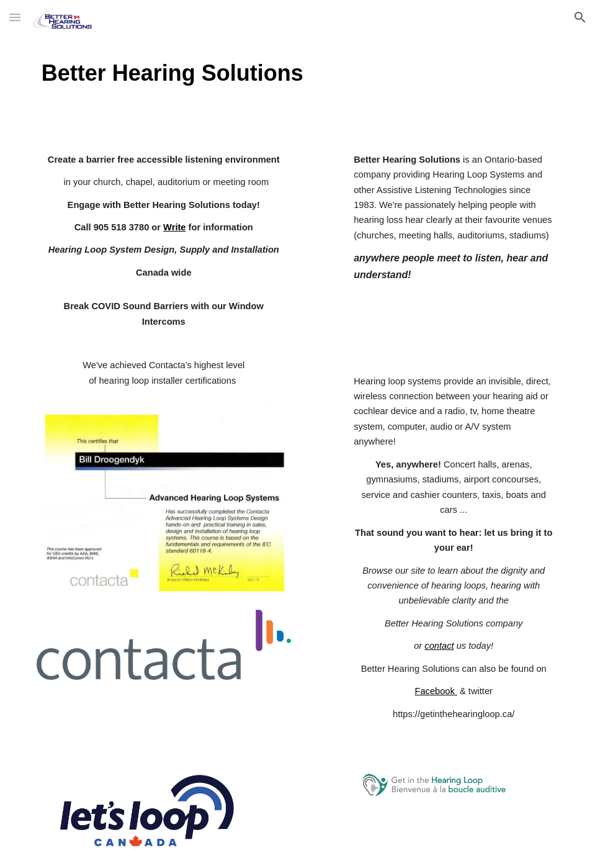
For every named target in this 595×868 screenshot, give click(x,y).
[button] (15, 17)
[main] (297, 73)
